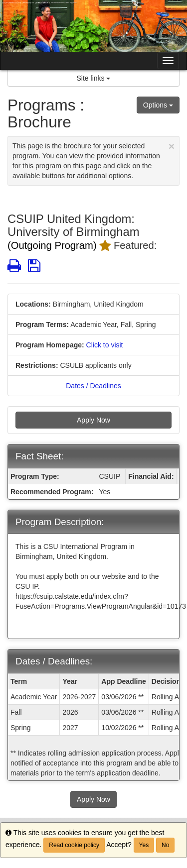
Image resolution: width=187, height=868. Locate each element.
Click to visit (105, 345)
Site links (94, 78)
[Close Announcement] (172, 146)
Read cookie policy (74, 845)
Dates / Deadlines (93, 386)
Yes (144, 845)
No (165, 845)
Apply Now (93, 420)
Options (158, 105)
